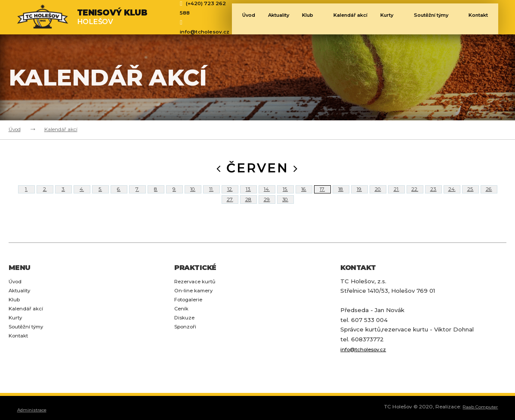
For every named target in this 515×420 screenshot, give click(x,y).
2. (45, 196)
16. (304, 196)
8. (156, 196)
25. (470, 196)
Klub (313, 18)
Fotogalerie (191, 326)
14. (267, 196)
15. (285, 196)
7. (137, 196)
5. (100, 196)
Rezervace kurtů (199, 307)
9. (174, 196)
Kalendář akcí (352, 18)
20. (378, 196)
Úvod (243, 18)
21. (396, 196)
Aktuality (276, 18)
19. (359, 196)
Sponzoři (187, 355)
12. (230, 196)
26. (489, 196)
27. (230, 219)
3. (63, 196)
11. (211, 196)
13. (248, 196)
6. (119, 196)
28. (248, 219)
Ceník (182, 336)
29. (267, 219)
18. (341, 196)
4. (82, 196)
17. (322, 196)
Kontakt (20, 365)
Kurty (397, 18)
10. (193, 196)
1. (26, 196)
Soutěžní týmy (443, 18)
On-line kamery (196, 317)
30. (285, 219)
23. (433, 196)
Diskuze (186, 346)
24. (452, 196)
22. (415, 196)
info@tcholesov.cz (205, 32)
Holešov (112, 17)
